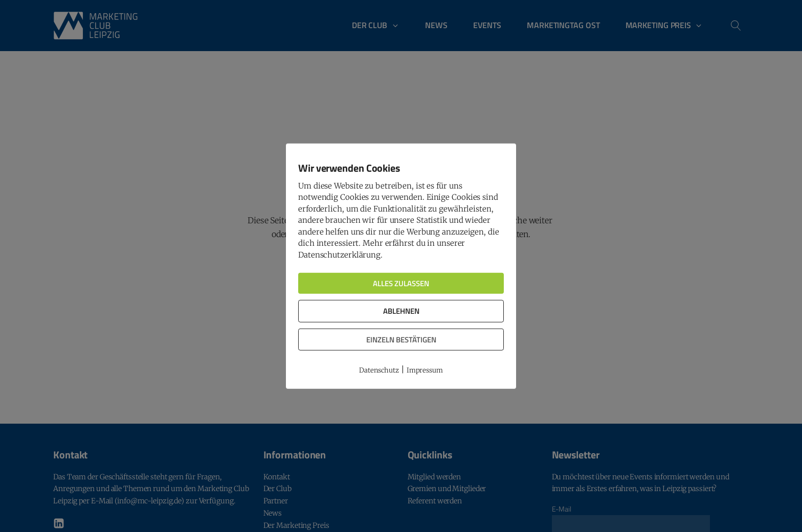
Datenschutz (379, 370)
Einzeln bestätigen (401, 339)
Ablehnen (401, 311)
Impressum (425, 370)
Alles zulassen (401, 283)
